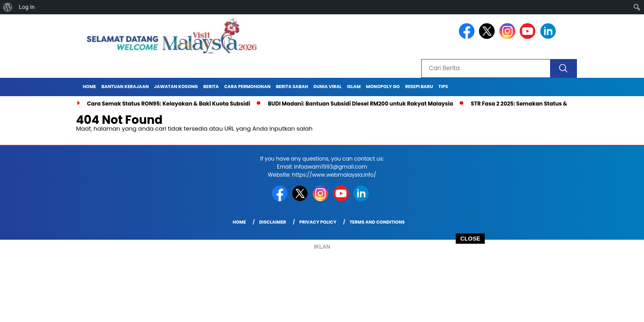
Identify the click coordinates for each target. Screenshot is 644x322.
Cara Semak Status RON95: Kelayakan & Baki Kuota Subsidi (168, 104)
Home (89, 87)
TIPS (443, 87)
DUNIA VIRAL (328, 87)
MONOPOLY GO (383, 87)
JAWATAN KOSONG (176, 87)
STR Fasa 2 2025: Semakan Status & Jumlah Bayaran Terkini (553, 104)
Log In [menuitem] (27, 7)
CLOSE (470, 239)
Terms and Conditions (377, 222)
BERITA (211, 87)
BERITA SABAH (292, 87)
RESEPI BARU (419, 87)
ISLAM (354, 87)
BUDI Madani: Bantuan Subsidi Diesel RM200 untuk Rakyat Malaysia (360, 104)
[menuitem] (8, 7)
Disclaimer (272, 222)
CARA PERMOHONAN (247, 87)
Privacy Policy (318, 222)
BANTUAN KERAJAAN (125, 87)
